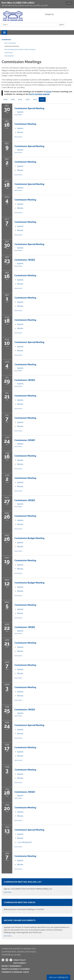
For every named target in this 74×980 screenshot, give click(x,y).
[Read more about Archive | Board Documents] (37, 928)
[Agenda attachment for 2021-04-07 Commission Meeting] (20, 669)
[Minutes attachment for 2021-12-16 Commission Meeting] (20, 132)
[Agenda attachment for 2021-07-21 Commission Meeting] (20, 400)
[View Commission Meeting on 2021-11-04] (43, 200)
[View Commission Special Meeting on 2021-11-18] (43, 184)
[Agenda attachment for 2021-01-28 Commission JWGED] (20, 796)
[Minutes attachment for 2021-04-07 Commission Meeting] (20, 673)
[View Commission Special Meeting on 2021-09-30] (43, 244)
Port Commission (10, 43)
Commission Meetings (12, 46)
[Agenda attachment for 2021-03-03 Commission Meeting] (20, 692)
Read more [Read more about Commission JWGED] (19, 266)
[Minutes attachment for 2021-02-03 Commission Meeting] (20, 778)
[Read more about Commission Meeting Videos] (37, 906)
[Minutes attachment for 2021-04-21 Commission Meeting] (20, 651)
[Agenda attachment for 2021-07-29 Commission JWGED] (20, 384)
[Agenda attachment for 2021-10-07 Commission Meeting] (20, 226)
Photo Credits (20, 963)
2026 (5, 99)
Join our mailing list (58, 977)
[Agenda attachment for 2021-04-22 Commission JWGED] (20, 631)
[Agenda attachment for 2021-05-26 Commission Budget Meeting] (20, 543)
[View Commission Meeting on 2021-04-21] (43, 643)
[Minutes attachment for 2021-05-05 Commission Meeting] (20, 613)
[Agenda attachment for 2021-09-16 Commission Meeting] (20, 280)
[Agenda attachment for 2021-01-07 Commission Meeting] (20, 860)
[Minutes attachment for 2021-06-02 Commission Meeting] (20, 486)
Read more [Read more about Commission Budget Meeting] (19, 551)
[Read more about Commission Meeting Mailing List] (37, 887)
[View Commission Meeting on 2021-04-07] (43, 665)
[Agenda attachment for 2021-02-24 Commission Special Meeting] (20, 730)
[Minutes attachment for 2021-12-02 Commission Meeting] (20, 170)
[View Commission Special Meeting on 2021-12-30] (43, 108)
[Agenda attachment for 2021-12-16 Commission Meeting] (20, 128)
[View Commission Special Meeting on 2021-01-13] (43, 830)
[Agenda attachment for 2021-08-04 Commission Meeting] (20, 368)
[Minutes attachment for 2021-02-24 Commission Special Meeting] (20, 734)
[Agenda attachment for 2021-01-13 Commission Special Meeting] (20, 834)
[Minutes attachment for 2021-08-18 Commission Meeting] (20, 328)
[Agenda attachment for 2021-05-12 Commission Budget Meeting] (20, 587)
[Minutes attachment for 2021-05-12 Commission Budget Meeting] (20, 591)
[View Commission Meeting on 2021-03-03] (43, 687)
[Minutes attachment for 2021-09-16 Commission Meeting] (20, 284)
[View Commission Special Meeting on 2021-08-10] (43, 342)
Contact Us (49, 14)
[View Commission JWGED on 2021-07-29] (43, 380)
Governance (6, 40)
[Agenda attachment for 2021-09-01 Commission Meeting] (20, 302)
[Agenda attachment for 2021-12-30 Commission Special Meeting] (20, 112)
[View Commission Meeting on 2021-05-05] (43, 605)
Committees (8, 53)
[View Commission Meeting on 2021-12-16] (43, 124)
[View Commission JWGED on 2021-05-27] (43, 500)
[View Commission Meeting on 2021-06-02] (43, 478)
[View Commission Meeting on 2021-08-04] (43, 364)
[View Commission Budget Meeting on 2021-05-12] (43, 583)
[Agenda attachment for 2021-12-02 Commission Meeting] (20, 166)
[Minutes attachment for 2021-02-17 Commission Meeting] (20, 756)
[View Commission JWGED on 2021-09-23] (43, 260)
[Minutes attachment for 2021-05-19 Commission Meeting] (20, 569)
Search (62, 25)
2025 (13, 99)
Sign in (26, 972)
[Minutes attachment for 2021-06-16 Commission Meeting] (20, 464)
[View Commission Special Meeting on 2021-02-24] (43, 725)
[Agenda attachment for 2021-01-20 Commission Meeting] (20, 812)
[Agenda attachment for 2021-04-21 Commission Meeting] (20, 647)
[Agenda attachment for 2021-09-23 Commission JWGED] (20, 263)
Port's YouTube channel (39, 94)
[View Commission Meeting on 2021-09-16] (43, 275)
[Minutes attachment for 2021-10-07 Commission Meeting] (20, 230)
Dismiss (69, 3)
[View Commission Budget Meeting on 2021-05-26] (43, 538)
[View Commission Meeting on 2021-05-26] (43, 516)
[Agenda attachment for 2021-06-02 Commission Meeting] (20, 482)
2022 (35, 99)
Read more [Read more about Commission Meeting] (19, 137)
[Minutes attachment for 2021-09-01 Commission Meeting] (20, 306)
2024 (20, 99)
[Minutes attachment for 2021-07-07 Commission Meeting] (20, 426)
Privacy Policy (20, 960)
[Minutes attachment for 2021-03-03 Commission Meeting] (20, 696)
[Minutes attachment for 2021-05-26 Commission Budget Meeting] (20, 547)
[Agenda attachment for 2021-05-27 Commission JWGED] (20, 504)
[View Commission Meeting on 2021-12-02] (43, 162)
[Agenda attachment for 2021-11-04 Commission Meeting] (20, 204)
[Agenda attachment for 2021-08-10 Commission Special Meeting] (20, 347)
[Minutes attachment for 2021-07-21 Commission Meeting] (20, 404)
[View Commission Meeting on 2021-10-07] (43, 222)
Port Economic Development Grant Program (20, 50)
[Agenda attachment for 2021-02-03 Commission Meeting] (20, 774)
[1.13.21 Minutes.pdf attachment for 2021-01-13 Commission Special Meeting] (24, 842)
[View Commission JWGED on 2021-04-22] (43, 627)
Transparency (9, 56)
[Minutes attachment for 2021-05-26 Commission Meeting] (20, 524)
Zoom (49, 92)
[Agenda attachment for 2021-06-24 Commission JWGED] (20, 444)
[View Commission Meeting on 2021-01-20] (43, 808)
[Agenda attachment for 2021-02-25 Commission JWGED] (20, 713)
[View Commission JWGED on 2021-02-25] (43, 710)
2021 (42, 99)
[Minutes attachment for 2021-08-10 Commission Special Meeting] (20, 351)
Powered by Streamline (12, 972)
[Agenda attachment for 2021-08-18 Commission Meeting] (20, 324)
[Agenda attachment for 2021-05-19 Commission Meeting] (20, 565)
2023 (28, 99)
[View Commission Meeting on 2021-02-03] (43, 770)
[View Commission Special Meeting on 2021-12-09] (43, 146)
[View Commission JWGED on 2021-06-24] (43, 440)
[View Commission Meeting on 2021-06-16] (43, 456)
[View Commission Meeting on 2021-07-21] (43, 396)
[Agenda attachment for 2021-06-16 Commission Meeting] (20, 460)
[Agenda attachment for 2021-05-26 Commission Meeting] (20, 520)
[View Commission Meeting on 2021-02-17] (43, 747)
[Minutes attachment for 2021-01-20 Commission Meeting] (20, 816)
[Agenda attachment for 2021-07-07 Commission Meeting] (20, 422)
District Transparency (12, 966)
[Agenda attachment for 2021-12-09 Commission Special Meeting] (20, 150)
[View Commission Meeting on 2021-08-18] (43, 320)
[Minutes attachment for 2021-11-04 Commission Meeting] (20, 208)
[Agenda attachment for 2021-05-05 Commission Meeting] (20, 609)
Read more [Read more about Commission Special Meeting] (19, 115)
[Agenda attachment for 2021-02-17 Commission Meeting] (20, 752)
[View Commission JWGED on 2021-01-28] (43, 792)
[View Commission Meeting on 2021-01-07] (43, 856)
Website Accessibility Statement (16, 969)
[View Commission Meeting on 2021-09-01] (43, 298)
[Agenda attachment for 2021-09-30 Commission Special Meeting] (20, 248)
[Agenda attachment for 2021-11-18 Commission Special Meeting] (20, 188)
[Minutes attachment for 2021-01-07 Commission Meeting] (20, 865)
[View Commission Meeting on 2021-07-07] (43, 418)
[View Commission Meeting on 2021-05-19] (43, 560)
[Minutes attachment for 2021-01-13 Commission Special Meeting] (20, 838)
